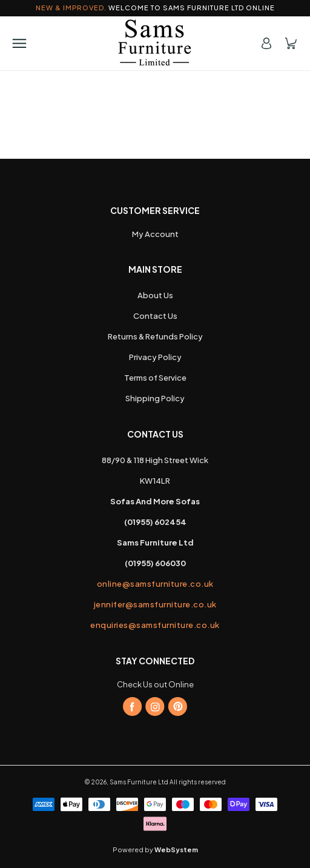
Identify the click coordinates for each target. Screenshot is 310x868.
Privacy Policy (155, 357)
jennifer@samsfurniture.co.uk (155, 604)
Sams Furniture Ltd (139, 782)
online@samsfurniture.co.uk (155, 584)
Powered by (155, 850)
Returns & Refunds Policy (155, 336)
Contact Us (155, 316)
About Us (155, 295)
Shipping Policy (155, 398)
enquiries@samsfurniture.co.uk (155, 625)
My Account (155, 234)
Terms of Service (155, 378)
